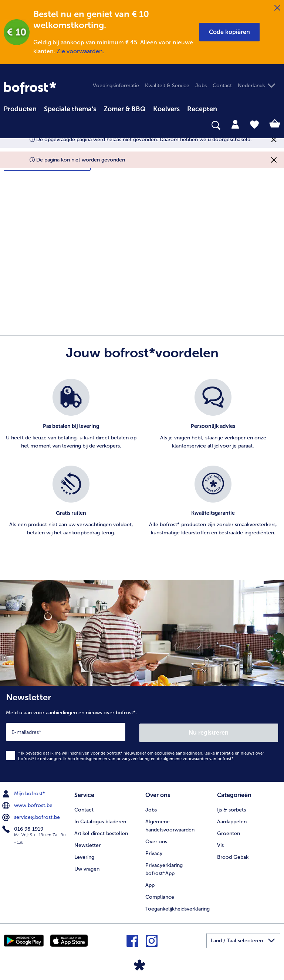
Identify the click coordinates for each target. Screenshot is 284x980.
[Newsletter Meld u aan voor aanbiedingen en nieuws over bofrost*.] (142, 734)
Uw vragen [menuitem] (87, 868)
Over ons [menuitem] (156, 841)
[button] (229, 32)
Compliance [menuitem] (160, 896)
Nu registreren (209, 731)
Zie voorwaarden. (80, 51)
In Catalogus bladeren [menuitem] (100, 821)
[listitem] (71, 418)
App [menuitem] (150, 884)
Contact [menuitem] (222, 86)
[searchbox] (9, 125)
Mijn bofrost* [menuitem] (24, 793)
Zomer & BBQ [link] (125, 109)
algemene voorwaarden (185, 758)
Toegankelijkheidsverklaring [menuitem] (177, 908)
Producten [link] (20, 109)
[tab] (235, 124)
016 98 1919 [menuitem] (23, 828)
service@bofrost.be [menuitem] (32, 817)
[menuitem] (20, 108)
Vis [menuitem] (220, 844)
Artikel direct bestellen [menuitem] (101, 832)
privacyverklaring (133, 758)
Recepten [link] (202, 109)
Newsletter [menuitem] (87, 844)
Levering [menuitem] (84, 856)
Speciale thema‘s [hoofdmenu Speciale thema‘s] (70, 109)
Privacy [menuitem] (154, 852)
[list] (142, 466)
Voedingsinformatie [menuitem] (116, 86)
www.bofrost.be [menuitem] (28, 805)
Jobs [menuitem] (201, 86)
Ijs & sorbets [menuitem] (231, 809)
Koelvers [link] (166, 109)
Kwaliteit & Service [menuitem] (167, 86)
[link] (30, 88)
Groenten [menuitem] (229, 832)
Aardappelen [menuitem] (232, 821)
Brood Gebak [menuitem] (233, 856)
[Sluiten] (277, 8)
